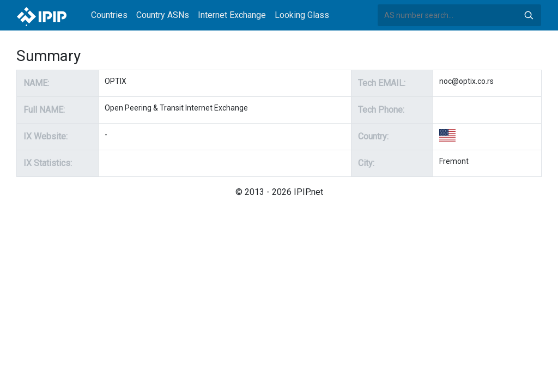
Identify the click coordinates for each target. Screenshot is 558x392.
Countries (109, 15)
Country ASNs (163, 15)
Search (529, 15)
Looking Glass (302, 15)
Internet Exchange (232, 15)
